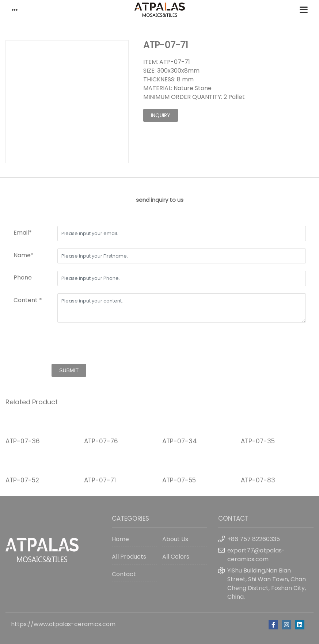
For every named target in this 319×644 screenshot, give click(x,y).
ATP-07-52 (22, 480)
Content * (28, 300)
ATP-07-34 (180, 441)
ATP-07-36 (23, 441)
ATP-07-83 (258, 480)
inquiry (161, 115)
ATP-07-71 (100, 480)
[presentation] (69, 344)
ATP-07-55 (179, 480)
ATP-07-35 (258, 441)
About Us (175, 539)
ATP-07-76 (101, 441)
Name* (24, 255)
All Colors (176, 557)
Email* (23, 233)
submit (69, 370)
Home (120, 539)
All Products (129, 557)
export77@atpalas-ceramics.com (256, 555)
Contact (124, 574)
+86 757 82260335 (254, 539)
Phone (23, 277)
